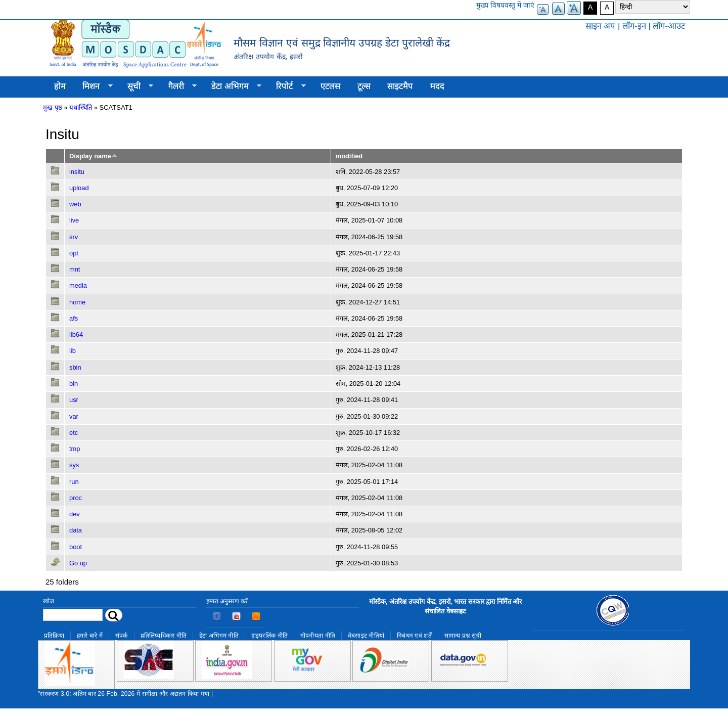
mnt (75, 269)
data (76, 530)
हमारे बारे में (90, 636)
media (78, 285)
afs (74, 318)
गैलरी (178, 86)
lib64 (76, 334)
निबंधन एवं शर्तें (414, 636)
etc (74, 433)
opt (74, 253)
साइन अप (601, 26)
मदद (437, 86)
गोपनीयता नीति (318, 636)
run (74, 482)
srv (74, 237)
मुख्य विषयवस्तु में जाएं (505, 5)
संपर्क (122, 636)
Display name (94, 156)
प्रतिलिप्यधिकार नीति (164, 636)
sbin (75, 367)
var (74, 416)
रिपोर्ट (287, 86)
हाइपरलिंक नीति (269, 636)
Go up (78, 563)
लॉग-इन (634, 26)
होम (60, 86)
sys (74, 465)
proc (76, 498)
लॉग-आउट (669, 26)
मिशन (94, 86)
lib (73, 351)
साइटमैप (400, 86)
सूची (136, 86)
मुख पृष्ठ (53, 107)
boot (76, 547)
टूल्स (364, 86)
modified (349, 156)
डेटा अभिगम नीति (219, 636)
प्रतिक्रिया (54, 636)
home (77, 302)
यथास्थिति (81, 107)
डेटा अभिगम (232, 86)
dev (75, 514)
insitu (77, 172)
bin (74, 384)
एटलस (330, 86)
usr (74, 400)
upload (79, 188)
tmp (75, 449)
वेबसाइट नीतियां (366, 636)
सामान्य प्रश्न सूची (463, 636)
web (75, 204)
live (74, 220)
